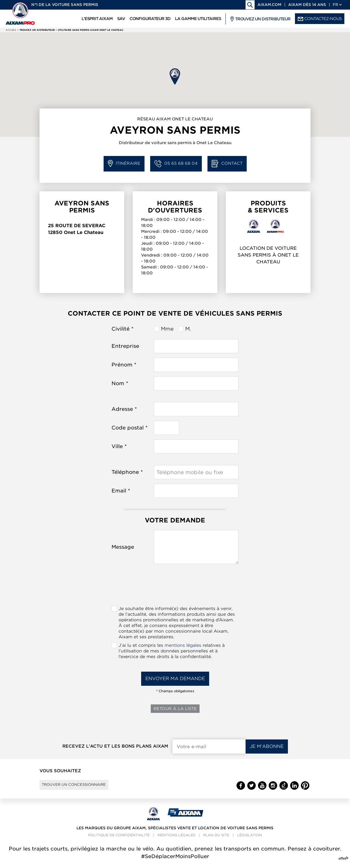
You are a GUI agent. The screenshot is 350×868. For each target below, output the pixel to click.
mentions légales (183, 645)
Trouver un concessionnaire (83, 787)
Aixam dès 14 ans (307, 5)
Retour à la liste (175, 709)
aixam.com (269, 5)
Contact (227, 164)
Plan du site (216, 840)
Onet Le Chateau (84, 232)
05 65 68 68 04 (176, 164)
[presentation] (175, 587)
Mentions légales (176, 840)
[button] (175, 76)
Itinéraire (124, 164)
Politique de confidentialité (119, 840)
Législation (250, 840)
